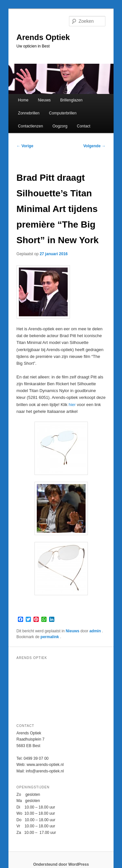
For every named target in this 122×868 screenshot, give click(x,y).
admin (96, 631)
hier (72, 405)
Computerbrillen (63, 113)
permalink (50, 637)
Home (23, 100)
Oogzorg (60, 126)
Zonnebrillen (29, 113)
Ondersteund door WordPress (61, 864)
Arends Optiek (43, 37)
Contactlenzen (30, 126)
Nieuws (44, 100)
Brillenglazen (71, 100)
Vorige (25, 146)
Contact (83, 126)
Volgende (94, 146)
